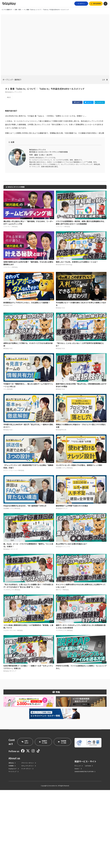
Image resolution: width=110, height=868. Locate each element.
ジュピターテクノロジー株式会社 (13, 708)
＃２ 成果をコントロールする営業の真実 (21, 159)
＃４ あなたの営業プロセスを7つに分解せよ (23, 166)
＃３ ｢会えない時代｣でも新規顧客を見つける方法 (25, 162)
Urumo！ (78, 847)
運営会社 (12, 841)
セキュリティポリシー (29, 844)
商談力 (9, 97)
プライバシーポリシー (29, 841)
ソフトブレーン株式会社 (10, 304)
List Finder (89, 844)
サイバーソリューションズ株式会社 (14, 548)
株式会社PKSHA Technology (64, 342)
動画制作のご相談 (43, 820)
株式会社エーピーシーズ (10, 627)
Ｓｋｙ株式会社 (8, 467)
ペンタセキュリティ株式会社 (12, 668)
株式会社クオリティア (10, 749)
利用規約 (12, 844)
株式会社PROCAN (61, 508)
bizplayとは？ (14, 847)
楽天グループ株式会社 (62, 668)
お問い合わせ (25, 820)
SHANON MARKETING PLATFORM (85, 849)
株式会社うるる (8, 383)
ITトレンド (79, 844)
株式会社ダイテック (62, 586)
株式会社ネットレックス (63, 624)
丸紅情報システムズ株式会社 (64, 546)
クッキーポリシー (27, 847)
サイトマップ (13, 849)
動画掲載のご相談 (62, 820)
